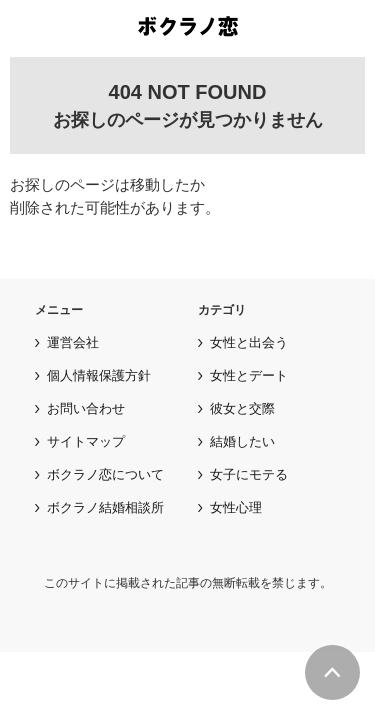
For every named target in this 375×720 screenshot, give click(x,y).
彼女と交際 (242, 408)
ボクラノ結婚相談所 (105, 507)
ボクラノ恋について (105, 474)
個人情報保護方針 (99, 375)
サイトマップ (86, 441)
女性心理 (236, 507)
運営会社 (73, 342)
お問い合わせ (86, 408)
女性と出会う (249, 342)
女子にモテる (249, 474)
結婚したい (242, 441)
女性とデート (249, 375)
